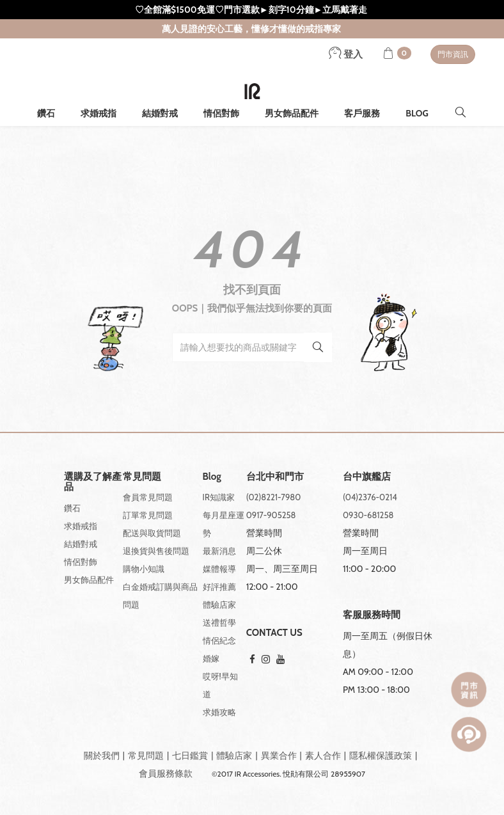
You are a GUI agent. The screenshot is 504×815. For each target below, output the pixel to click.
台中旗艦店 (367, 477)
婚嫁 (211, 658)
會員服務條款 (166, 773)
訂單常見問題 (148, 515)
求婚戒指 (98, 113)
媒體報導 (219, 569)
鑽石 (46, 113)
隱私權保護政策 (381, 756)
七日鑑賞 (190, 756)
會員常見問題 (148, 497)
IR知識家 (219, 497)
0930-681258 (368, 515)
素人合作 (323, 756)
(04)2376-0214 (370, 497)
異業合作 (279, 756)
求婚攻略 (219, 712)
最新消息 (219, 551)
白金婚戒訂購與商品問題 (160, 596)
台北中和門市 (275, 477)
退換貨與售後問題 (156, 551)
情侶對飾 (221, 113)
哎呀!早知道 (220, 685)
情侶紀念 (219, 640)
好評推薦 (219, 587)
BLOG (417, 113)
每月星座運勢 (224, 524)
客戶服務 (362, 113)
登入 (346, 54)
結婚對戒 (160, 113)
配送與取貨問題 (152, 533)
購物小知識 (144, 569)
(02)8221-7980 (274, 497)
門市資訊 (453, 54)
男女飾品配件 (292, 113)
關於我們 (102, 756)
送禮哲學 (219, 622)
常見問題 (146, 756)
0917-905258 (271, 515)
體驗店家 (219, 605)
